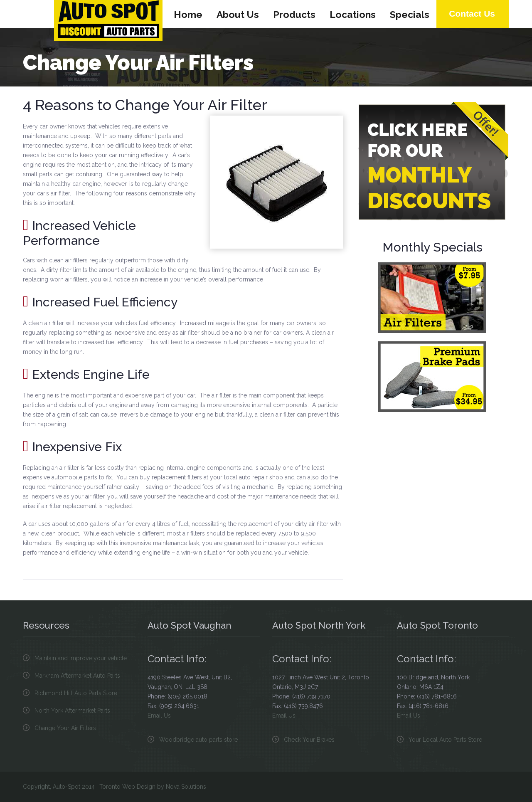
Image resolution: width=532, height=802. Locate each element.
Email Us (159, 716)
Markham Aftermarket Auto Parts (77, 676)
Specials (410, 14)
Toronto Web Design (127, 787)
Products (294, 14)
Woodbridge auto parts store (198, 740)
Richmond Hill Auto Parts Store (76, 693)
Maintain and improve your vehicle (81, 658)
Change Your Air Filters (65, 728)
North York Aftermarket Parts (72, 711)
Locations (353, 14)
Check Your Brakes (309, 740)
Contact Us (472, 14)
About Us (238, 14)
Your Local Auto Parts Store (445, 740)
